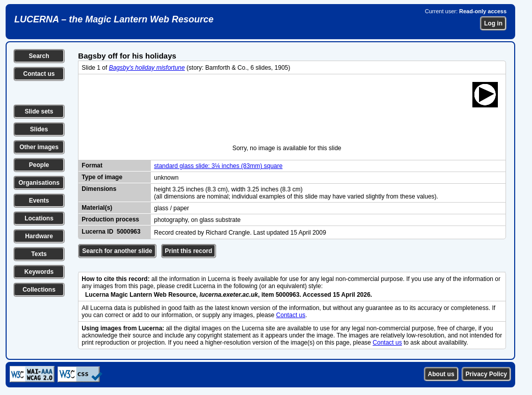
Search (39, 56)
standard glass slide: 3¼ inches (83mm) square (218, 166)
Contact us (39, 74)
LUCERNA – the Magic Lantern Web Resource (114, 19)
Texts (39, 254)
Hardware (39, 236)
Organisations (39, 183)
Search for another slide (117, 251)
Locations (39, 218)
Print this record (189, 251)
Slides (39, 129)
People (39, 165)
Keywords (39, 272)
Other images (39, 147)
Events (39, 201)
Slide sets (39, 111)
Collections (39, 290)
